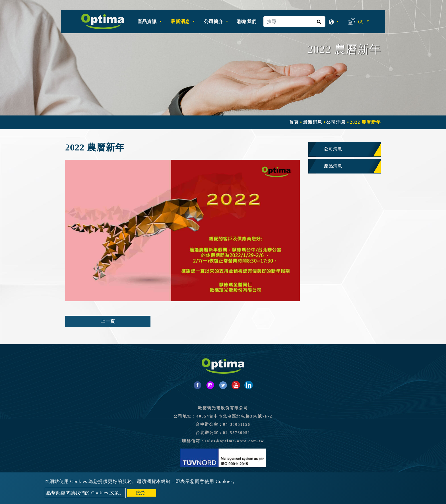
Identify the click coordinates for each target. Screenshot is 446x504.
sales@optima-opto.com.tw (235, 441)
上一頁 (108, 321)
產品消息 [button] (333, 166)
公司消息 (336, 122)
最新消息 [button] (181, 21)
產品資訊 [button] (148, 21)
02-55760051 (237, 433)
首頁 (294, 122)
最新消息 (313, 122)
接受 (140, 493)
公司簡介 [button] (214, 21)
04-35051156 (237, 425)
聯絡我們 (247, 21)
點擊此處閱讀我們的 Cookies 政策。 (85, 493)
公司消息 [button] (333, 149)
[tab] (345, 149)
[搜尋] (294, 22)
